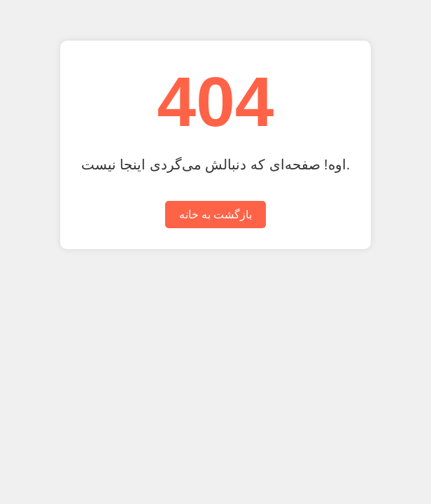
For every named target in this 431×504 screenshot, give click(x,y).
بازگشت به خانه (216, 215)
